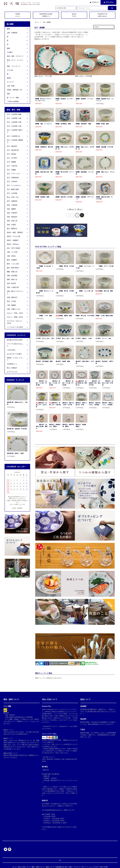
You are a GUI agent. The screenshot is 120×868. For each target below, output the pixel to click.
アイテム (108, 2)
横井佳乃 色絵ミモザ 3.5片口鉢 (41, 405)
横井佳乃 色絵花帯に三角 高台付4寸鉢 (95, 383)
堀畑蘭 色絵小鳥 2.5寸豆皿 (64, 197)
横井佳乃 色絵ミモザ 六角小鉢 (55, 404)
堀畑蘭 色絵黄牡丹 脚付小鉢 (44, 147)
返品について (50, 867)
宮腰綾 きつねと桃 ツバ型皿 (45, 267)
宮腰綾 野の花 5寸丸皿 (65, 266)
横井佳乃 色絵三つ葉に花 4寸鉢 (81, 404)
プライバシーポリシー (80, 867)
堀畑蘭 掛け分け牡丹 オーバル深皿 (64, 173)
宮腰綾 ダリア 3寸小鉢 (105, 266)
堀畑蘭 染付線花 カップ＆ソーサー (64, 100)
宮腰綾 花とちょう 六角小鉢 (45, 292)
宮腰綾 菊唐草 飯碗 (64, 316)
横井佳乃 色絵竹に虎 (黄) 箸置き (42, 426)
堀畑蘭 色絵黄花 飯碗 (42, 197)
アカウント (96, 2)
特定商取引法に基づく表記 (64, 867)
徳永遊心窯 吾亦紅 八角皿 (15, 453)
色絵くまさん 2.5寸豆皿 (83, 76)
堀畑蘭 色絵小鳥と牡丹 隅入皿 (44, 173)
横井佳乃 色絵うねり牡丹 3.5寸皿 (68, 404)
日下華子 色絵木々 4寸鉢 (84, 338)
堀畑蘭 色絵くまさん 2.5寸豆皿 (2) (65, 148)
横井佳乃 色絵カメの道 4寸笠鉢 (108, 383)
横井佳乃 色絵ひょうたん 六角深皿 (108, 404)
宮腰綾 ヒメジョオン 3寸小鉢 (85, 267)
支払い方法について (24, 867)
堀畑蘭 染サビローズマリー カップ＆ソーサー (44, 100)
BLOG (74, 15)
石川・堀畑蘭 (47, 22)
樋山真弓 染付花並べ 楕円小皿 (104, 362)
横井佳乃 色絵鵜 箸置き (81, 425)
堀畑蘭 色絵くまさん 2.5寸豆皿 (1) (85, 148)
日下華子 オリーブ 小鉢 (103, 338)
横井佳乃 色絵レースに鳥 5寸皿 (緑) (41, 383)
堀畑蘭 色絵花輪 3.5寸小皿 (105, 147)
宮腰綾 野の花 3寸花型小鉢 (65, 292)
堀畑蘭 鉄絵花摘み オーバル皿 (85, 173)
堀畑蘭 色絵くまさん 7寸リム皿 (105, 173)
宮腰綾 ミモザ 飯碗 (44, 316)
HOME (18, 15)
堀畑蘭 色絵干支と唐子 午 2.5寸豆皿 (105, 198)
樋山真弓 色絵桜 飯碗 (63, 361)
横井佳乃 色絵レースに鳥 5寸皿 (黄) (68, 383)
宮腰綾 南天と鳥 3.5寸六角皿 (85, 316)
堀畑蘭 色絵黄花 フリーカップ (85, 100)
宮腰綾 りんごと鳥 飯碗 (84, 292)
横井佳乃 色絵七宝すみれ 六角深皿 (95, 404)
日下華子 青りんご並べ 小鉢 (65, 338)
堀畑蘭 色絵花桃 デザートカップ (85, 198)
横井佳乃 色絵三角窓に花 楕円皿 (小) (81, 383)
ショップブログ (94, 867)
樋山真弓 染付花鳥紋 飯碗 (44, 361)
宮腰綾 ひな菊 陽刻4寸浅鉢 (104, 316)
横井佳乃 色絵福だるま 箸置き (55, 425)
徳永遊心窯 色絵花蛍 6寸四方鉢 (17, 429)
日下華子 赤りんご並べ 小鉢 (45, 338)
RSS (101, 867)
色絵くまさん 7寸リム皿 (43, 76)
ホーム (37, 22)
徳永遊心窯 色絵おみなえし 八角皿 (17, 403)
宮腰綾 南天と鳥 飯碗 (104, 291)
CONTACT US (102, 15)
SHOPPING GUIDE (46, 15)
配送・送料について (38, 867)
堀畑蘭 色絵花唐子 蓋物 (83, 124)
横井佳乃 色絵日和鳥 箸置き (68, 425)
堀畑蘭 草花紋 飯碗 (102, 124)
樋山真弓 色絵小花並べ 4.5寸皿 (85, 362)
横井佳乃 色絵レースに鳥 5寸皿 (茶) (55, 383)
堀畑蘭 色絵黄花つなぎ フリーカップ (105, 100)
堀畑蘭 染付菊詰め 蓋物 (63, 124)
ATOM (106, 867)
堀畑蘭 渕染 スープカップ (43, 124)
